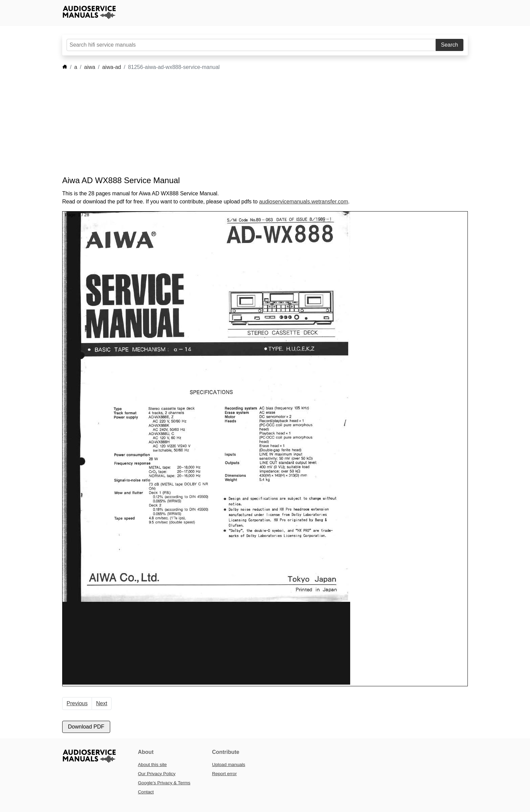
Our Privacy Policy (157, 774)
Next (102, 703)
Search (450, 45)
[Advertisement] (255, 123)
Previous (77, 703)
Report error (224, 774)
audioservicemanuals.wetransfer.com (304, 202)
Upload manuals (228, 765)
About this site (152, 765)
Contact (146, 792)
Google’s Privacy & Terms (164, 783)
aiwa (90, 67)
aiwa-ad (112, 67)
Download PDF (86, 727)
